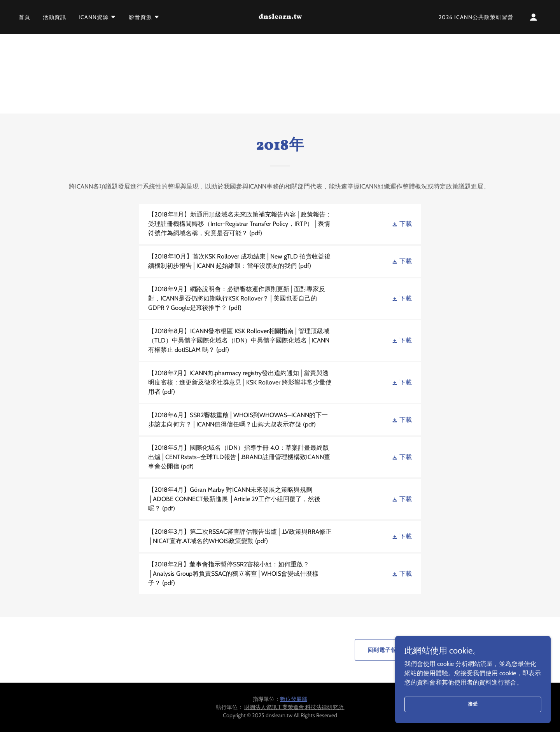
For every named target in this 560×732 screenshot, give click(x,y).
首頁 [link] (24, 17)
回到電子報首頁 (388, 650)
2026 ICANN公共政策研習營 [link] (476, 17)
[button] (97, 17)
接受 (473, 704)
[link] (280, 17)
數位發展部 (294, 699)
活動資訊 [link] (54, 17)
